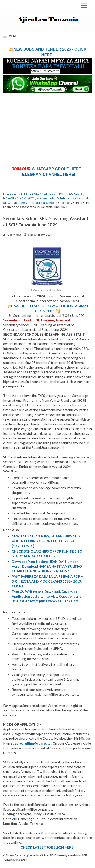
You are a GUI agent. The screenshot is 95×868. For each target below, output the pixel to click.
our (15, 819)
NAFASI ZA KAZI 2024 (19, 198)
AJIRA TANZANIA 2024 (30, 194)
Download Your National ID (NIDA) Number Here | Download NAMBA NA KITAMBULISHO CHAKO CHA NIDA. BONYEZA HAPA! (47, 566)
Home (7, 194)
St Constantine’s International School (62, 198)
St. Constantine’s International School (29, 203)
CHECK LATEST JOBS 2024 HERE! (48, 847)
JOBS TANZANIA (71, 194)
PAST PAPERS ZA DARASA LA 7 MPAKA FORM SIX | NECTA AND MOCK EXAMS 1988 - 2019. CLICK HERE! (48, 581)
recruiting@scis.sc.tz (35, 743)
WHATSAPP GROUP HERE (56, 169)
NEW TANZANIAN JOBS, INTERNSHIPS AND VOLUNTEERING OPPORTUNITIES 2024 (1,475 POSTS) (46, 541)
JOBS (53, 194)
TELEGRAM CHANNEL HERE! (47, 174)
